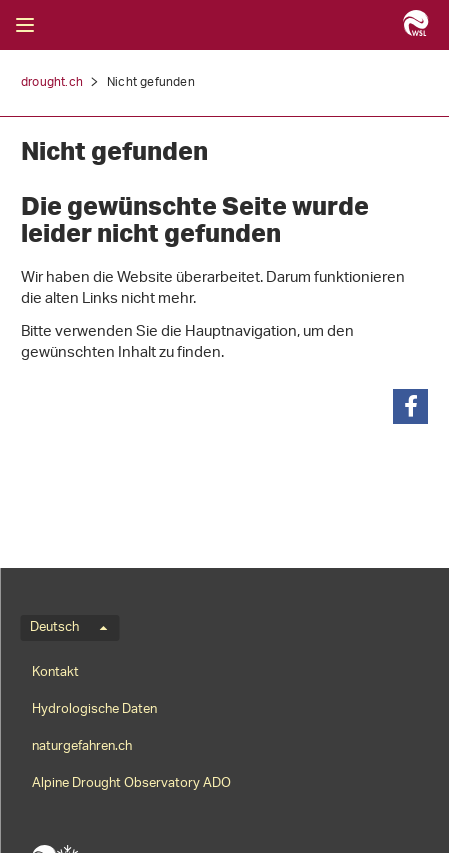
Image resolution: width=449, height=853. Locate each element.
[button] (410, 406)
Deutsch (68, 628)
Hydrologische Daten (94, 709)
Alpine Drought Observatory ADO (131, 783)
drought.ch (52, 82)
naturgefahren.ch (82, 746)
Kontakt (55, 672)
